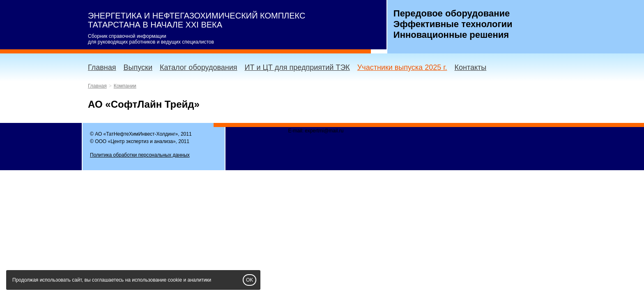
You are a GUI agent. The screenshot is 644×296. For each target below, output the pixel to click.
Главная (102, 67)
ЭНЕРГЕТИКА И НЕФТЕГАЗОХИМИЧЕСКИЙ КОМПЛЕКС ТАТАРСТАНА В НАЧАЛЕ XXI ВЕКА (197, 20)
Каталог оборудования (199, 67)
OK (250, 280)
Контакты (471, 67)
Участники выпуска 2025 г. (402, 67)
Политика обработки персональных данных (140, 155)
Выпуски (138, 67)
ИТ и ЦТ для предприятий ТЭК (297, 67)
